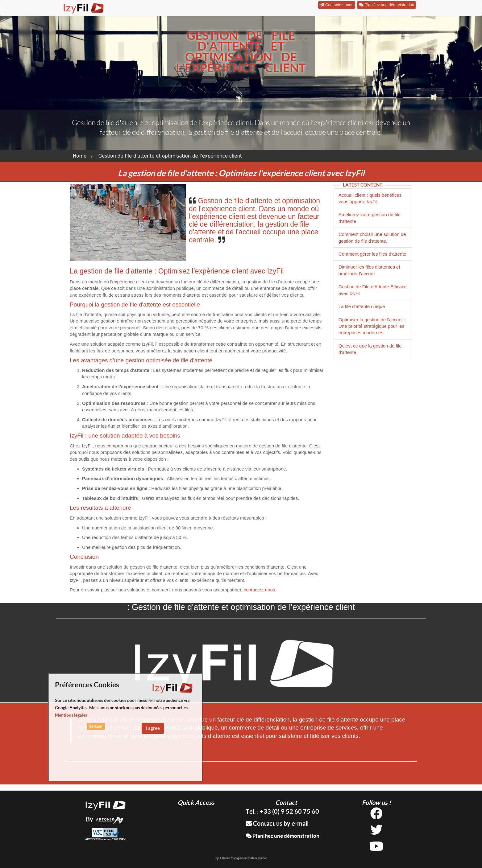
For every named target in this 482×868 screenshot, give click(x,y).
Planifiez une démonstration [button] (386, 5)
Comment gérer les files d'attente (372, 254)
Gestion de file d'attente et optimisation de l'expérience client (170, 156)
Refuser (96, 726)
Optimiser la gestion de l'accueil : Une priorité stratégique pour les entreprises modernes (372, 326)
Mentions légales (71, 715)
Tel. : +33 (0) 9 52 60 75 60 (282, 811)
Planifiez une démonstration (283, 836)
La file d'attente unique (362, 306)
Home (80, 156)
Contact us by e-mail (277, 823)
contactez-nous (260, 590)
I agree (153, 728)
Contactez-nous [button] (337, 5)
